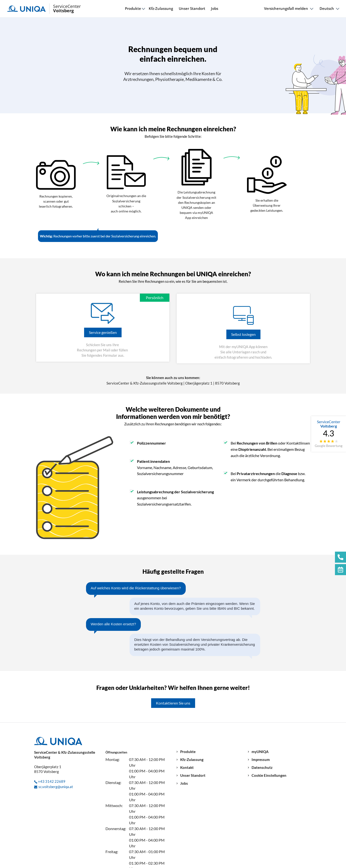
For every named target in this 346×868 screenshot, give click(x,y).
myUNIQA (260, 752)
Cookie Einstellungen (269, 775)
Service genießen (103, 332)
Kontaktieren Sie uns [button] (173, 703)
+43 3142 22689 (52, 781)
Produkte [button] (133, 9)
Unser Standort (192, 8)
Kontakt (187, 768)
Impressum (261, 760)
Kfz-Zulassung (161, 8)
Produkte (188, 752)
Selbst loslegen (243, 334)
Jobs (215, 8)
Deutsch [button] (327, 9)
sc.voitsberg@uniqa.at (56, 787)
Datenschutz (262, 768)
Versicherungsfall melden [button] (286, 9)
